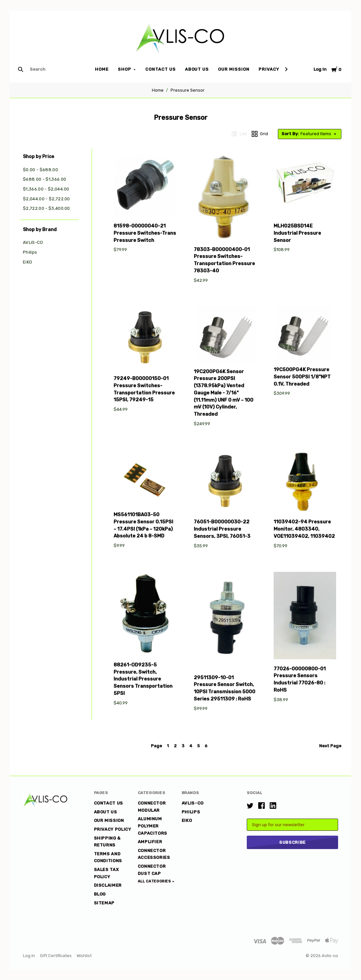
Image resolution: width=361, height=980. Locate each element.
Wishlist (84, 956)
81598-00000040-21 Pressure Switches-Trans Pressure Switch (145, 233)
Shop (125, 69)
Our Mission (234, 69)
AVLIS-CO (33, 242)
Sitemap (104, 903)
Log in (320, 69)
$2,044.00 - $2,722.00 (46, 199)
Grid (260, 134)
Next (330, 746)
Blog (100, 894)
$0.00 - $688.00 (40, 170)
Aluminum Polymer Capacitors (153, 826)
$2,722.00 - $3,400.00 (46, 208)
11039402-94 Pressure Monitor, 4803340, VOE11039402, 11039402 (304, 529)
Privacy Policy (278, 69)
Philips (30, 252)
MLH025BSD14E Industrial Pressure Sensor (297, 233)
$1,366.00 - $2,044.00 (46, 189)
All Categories (155, 881)
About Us (197, 69)
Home (102, 69)
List (239, 134)
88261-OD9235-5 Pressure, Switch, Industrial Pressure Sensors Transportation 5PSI (143, 679)
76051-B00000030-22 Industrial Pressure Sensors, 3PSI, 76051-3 (222, 529)
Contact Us (161, 69)
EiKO (27, 262)
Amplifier (150, 842)
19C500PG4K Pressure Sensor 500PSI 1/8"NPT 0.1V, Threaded (302, 377)
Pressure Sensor (188, 90)
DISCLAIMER (108, 885)
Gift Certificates (56, 956)
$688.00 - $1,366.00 (45, 179)
